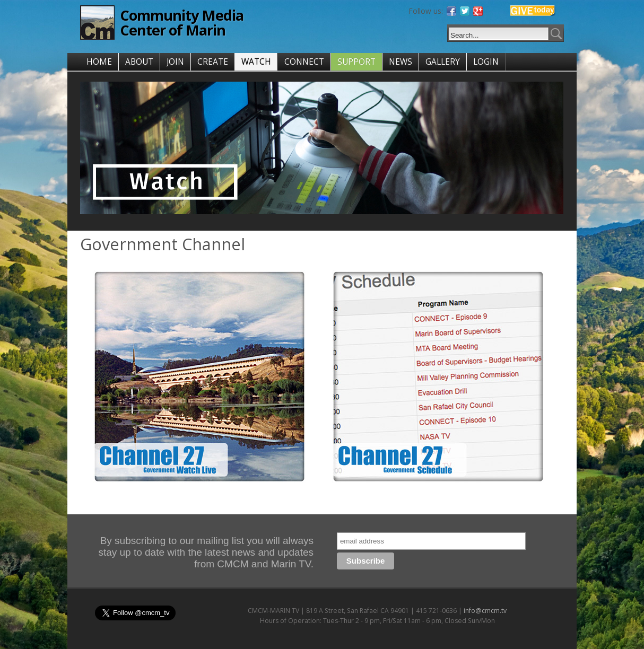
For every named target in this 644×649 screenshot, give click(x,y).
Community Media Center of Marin (182, 23)
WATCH (256, 62)
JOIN (175, 62)
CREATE (213, 62)
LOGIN (486, 62)
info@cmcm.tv (485, 611)
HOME (99, 62)
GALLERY (443, 62)
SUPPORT (356, 62)
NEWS (401, 62)
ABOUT (139, 62)
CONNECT (304, 62)
